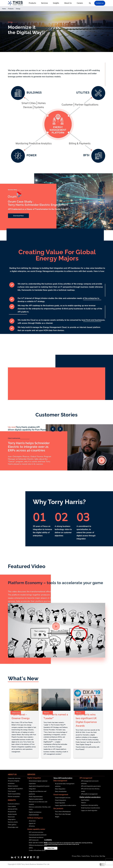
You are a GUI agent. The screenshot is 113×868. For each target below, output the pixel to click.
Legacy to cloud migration (89, 811)
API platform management (89, 794)
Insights (57, 3)
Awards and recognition (15, 789)
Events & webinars (14, 804)
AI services (32, 821)
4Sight (57, 817)
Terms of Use (95, 856)
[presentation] (109, 862)
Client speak (12, 791)
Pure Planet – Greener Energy (21, 716)
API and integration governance (91, 786)
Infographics (12, 819)
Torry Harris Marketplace (63, 812)
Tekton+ (84, 803)
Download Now (18, 216)
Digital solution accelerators (90, 797)
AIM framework (34, 840)
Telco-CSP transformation (63, 778)
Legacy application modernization (65, 805)
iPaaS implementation (36, 797)
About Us (69, 3)
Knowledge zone (13, 827)
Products (33, 3)
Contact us (100, 3)
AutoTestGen (85, 800)
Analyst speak (12, 814)
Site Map (102, 856)
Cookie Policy (86, 856)
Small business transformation (91, 808)
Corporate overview (14, 778)
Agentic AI (32, 824)
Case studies (12, 806)
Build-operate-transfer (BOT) (38, 843)
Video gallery (12, 825)
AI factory (32, 826)
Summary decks (13, 822)
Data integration (60, 789)
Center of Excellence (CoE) (37, 850)
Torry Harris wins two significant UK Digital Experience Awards (86, 720)
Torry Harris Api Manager (63, 814)
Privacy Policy (76, 856)
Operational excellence (36, 837)
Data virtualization (61, 791)
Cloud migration (60, 803)
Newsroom (11, 817)
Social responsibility (14, 794)
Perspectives (12, 812)
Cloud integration (60, 800)
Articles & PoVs (13, 809)
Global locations (13, 786)
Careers (80, 3)
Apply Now (51, 848)
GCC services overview (36, 832)
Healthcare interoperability (90, 805)
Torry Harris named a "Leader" (56, 716)
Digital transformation (36, 799)
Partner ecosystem (14, 796)
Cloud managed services (63, 798)
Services (46, 3)
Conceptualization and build (38, 835)
